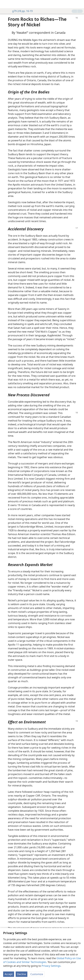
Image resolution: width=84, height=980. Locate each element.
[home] (5, 4)
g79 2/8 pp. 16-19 (21, 11)
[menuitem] (5, 4)
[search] (80, 4)
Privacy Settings (51, 966)
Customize (37, 974)
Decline (22, 974)
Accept (9, 974)
